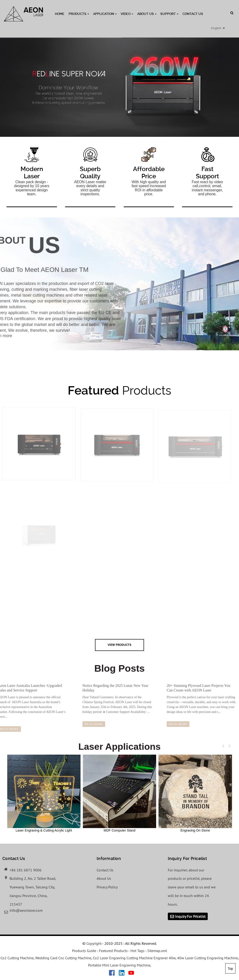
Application (105, 14)
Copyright (93, 943)
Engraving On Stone (195, 793)
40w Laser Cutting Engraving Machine (207, 958)
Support (169, 14)
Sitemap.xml (157, 951)
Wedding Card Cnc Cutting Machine (63, 958)
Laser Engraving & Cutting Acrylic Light (44, 793)
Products (79, 14)
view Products (119, 645)
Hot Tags (137, 951)
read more (85, 724)
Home (60, 14)
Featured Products (113, 951)
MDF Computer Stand (119, 793)
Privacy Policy (107, 887)
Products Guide (84, 951)
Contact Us (193, 14)
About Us (147, 14)
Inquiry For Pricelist (190, 916)
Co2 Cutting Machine (17, 958)
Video (127, 14)
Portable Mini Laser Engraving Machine (119, 965)
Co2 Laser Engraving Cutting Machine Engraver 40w (134, 958)
